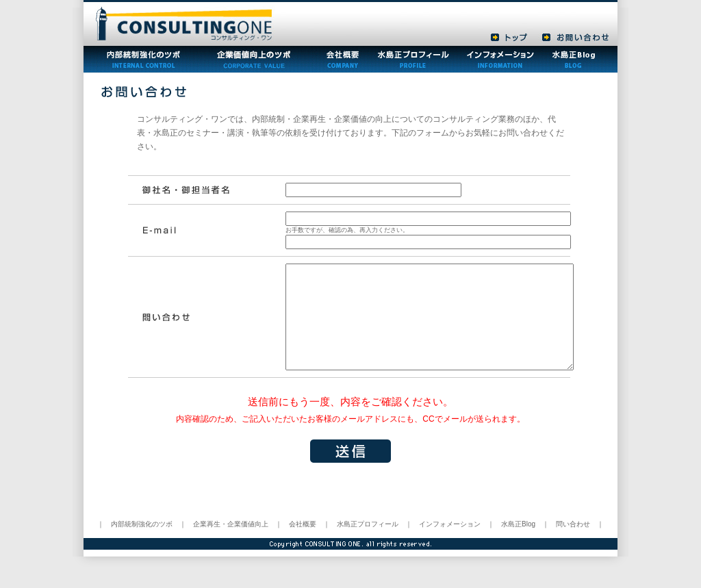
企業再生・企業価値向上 (231, 545)
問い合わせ (573, 545)
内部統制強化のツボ (142, 545)
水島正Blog (518, 545)
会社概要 (303, 545)
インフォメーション (450, 545)
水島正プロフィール (368, 545)
